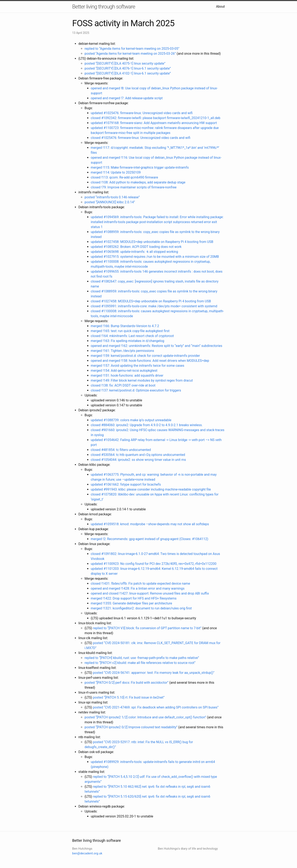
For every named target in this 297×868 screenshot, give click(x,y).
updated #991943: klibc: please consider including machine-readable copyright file (151, 489)
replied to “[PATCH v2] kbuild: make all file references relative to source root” (140, 663)
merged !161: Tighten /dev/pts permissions (122, 351)
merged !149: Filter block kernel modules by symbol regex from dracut (142, 380)
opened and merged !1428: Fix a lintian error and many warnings (138, 588)
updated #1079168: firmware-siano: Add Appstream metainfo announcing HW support (154, 123)
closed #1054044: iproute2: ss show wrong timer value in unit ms (138, 460)
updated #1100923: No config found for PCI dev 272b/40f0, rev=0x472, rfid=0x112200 (154, 564)
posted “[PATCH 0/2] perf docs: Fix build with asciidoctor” (127, 683)
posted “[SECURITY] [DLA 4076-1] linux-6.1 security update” (128, 68)
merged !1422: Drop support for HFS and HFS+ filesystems (134, 598)
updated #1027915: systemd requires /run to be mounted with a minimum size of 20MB (155, 257)
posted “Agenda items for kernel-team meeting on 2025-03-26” (130, 54)
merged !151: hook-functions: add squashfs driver (127, 375)
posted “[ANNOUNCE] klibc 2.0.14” (110, 202)
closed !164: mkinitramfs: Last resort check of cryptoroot (132, 336)
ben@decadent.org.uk (87, 853)
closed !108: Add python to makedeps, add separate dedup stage (138, 182)
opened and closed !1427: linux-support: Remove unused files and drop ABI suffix (150, 593)
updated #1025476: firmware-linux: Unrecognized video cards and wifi (142, 113)
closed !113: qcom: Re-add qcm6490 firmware (124, 177)
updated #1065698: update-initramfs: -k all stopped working (134, 252)
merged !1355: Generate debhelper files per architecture (131, 603)
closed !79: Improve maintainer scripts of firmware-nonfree (134, 187)
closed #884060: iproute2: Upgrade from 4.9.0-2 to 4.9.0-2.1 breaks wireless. (147, 425)
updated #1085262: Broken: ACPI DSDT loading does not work (136, 247)
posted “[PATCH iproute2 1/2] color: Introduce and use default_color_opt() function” (145, 717)
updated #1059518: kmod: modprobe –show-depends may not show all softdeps (150, 524)
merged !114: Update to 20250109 (116, 172)
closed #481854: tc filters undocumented (121, 450)
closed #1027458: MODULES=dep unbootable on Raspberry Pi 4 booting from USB (151, 301)
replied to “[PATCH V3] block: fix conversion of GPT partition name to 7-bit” (147, 628)
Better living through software (104, 7)
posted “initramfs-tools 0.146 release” (112, 197)
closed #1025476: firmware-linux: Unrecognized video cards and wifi (141, 138)
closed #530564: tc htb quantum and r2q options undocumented (138, 455)
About (220, 7)
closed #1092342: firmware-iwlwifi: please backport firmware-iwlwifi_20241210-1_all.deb (156, 118)
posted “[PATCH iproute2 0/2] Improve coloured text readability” (131, 727)
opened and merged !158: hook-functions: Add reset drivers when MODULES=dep (150, 361)
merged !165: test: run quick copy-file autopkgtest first (130, 331)
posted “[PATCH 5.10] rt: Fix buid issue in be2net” (129, 697)
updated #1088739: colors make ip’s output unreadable (131, 420)
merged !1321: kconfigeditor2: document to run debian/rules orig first (141, 608)
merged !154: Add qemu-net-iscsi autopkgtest (124, 371)
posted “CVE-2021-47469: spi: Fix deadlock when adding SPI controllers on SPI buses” (156, 707)
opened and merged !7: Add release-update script (127, 98)
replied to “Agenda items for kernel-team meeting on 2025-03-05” (132, 49)
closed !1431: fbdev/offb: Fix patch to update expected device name (140, 584)
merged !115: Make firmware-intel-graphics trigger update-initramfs (140, 167)
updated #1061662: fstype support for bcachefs (126, 484)
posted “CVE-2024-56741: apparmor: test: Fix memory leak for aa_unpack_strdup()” (154, 673)
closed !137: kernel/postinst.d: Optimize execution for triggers (136, 390)
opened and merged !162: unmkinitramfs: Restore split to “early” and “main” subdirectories (157, 346)
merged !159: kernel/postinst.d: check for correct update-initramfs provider (145, 356)
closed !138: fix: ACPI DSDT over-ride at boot (123, 385)
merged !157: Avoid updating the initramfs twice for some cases (137, 366)
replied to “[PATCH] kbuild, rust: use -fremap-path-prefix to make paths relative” (142, 658)
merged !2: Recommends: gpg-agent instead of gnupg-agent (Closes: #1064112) (150, 539)
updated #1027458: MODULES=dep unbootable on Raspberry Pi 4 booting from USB (152, 242)
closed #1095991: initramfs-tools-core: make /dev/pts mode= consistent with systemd (154, 306)
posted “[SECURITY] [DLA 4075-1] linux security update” (125, 63)
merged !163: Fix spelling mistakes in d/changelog (127, 341)
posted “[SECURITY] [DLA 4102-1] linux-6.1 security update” (128, 73)
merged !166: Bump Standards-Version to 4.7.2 (125, 326)
